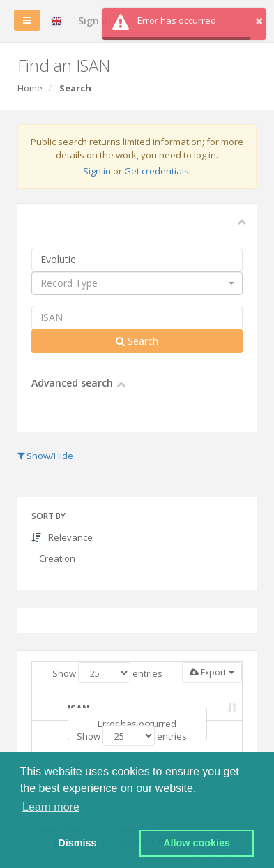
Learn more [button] (51, 807)
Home (30, 88)
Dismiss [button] (77, 843)
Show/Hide (45, 456)
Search (137, 341)
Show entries (107, 673)
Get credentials (157, 171)
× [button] (259, 21)
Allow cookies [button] (197, 843)
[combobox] (137, 283)
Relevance (62, 537)
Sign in (97, 171)
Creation (56, 558)
